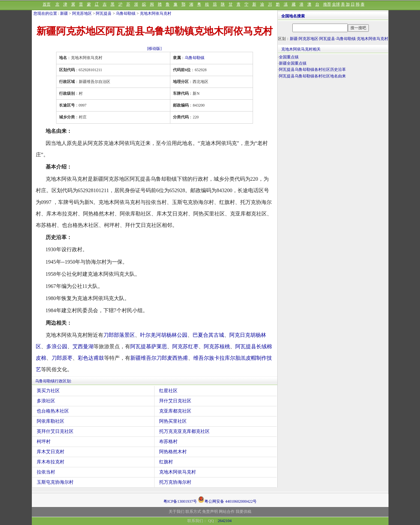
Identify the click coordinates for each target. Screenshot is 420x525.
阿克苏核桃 (217, 346)
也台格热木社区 (53, 411)
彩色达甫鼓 (91, 358)
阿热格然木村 (173, 452)
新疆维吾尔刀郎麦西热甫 (159, 358)
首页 (47, 4)
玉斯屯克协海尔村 (55, 482)
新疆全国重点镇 (293, 63)
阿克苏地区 (82, 13)
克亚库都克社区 (175, 411)
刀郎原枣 (62, 358)
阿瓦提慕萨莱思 (149, 346)
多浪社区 (46, 401)
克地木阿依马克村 (156, 13)
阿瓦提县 (104, 13)
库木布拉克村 (51, 462)
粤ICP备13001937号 (180, 501)
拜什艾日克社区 (175, 401)
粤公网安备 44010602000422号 (227, 499)
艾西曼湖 (83, 346)
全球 (336, 4)
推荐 (327, 4)
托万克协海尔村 (175, 482)
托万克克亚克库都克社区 (184, 431)
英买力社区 (48, 391)
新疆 (64, 13)
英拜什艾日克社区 (55, 431)
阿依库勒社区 (51, 421)
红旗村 (166, 462)
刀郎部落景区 (119, 335)
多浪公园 (57, 346)
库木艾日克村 (51, 452)
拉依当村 (46, 472)
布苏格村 (168, 442)
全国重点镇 (289, 57)
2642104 (225, 521)
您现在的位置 (45, 13)
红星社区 (168, 391)
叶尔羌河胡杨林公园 (164, 335)
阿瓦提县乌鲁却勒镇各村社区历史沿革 (312, 70)
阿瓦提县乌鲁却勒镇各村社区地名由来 (312, 76)
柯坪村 (44, 442)
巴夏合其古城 (208, 335)
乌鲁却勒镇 (126, 13)
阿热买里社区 (173, 421)
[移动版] (155, 49)
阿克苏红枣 (185, 346)
